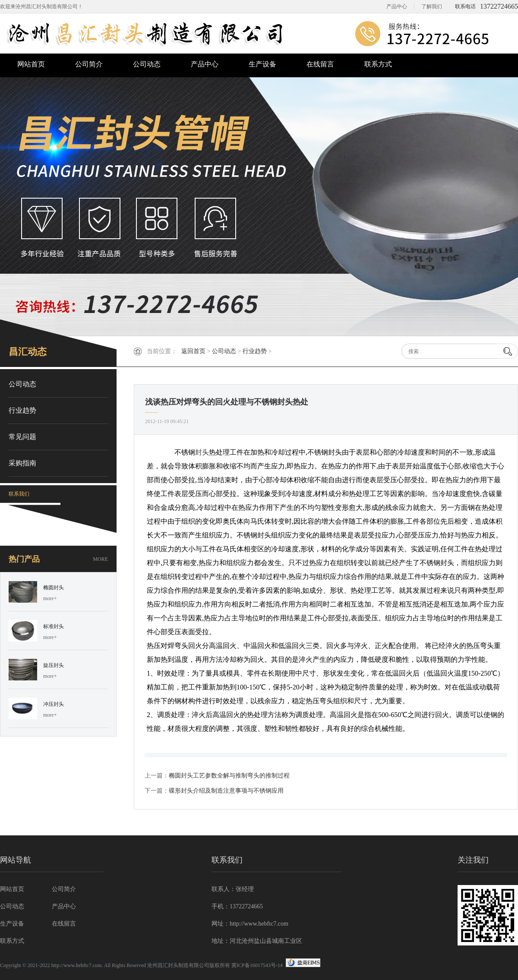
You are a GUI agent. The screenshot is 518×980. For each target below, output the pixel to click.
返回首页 (193, 351)
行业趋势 (255, 351)
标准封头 (54, 626)
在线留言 (320, 64)
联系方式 (378, 64)
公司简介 (89, 64)
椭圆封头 (54, 588)
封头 (202, 452)
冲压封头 (54, 704)
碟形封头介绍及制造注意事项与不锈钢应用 (226, 791)
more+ (50, 598)
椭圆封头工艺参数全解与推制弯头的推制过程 (229, 776)
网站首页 (31, 64)
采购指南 (22, 463)
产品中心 (397, 6)
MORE (100, 559)
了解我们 (432, 6)
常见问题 (22, 437)
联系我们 (19, 494)
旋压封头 (54, 665)
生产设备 (262, 64)
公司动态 (147, 64)
